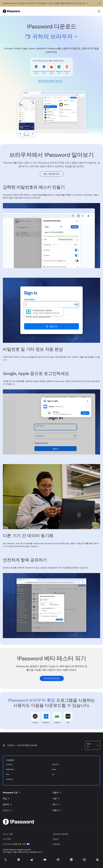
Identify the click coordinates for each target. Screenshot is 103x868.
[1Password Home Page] (11, 11)
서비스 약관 (8, 834)
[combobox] (51, 37)
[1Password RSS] (98, 860)
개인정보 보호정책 (61, 834)
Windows (10, 769)
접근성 (56, 839)
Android (9, 779)
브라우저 (56, 764)
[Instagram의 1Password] (84, 860)
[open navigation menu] (99, 11)
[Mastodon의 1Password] (19, 860)
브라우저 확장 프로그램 (27, 745)
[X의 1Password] (5, 860)
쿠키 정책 (7, 839)
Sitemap (56, 844)
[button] (51, 37)
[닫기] (99, 3)
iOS (8, 774)
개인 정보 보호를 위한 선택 (16, 844)
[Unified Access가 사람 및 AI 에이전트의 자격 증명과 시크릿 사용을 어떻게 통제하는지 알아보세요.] (45, 3)
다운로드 (11, 745)
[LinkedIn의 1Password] (71, 860)
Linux (54, 769)
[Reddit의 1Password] (32, 860)
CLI (53, 774)
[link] (36, 72)
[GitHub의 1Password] (58, 860)
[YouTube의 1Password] (45, 860)
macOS (9, 764)
